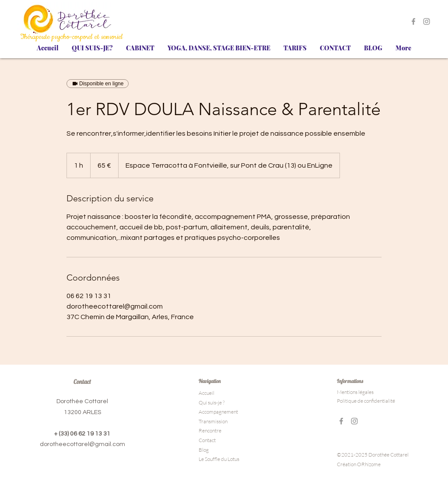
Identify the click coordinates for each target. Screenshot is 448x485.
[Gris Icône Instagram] (427, 21)
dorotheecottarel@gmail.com (82, 444)
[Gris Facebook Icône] (413, 21)
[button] (92, 48)
